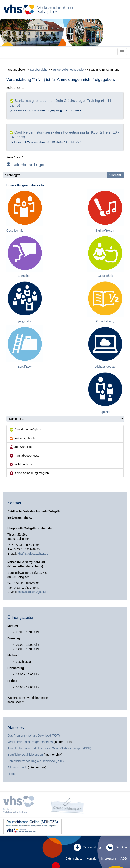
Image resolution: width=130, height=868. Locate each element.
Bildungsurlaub (17, 767)
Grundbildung (105, 321)
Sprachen (25, 276)
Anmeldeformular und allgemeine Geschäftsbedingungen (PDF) (49, 748)
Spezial (105, 412)
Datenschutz (74, 858)
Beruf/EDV (25, 367)
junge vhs (25, 321)
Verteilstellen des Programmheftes (30, 742)
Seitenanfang (87, 847)
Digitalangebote (105, 367)
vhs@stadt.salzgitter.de (33, 554)
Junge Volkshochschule (68, 70)
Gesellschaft (15, 231)
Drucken (117, 847)
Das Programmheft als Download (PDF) (34, 736)
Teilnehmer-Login (25, 165)
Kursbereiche (39, 70)
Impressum (108, 858)
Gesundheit (105, 276)
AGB (124, 858)
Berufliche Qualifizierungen (26, 755)
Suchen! (115, 175)
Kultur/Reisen (105, 231)
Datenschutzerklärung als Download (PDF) (36, 761)
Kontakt (92, 858)
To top (11, 774)
